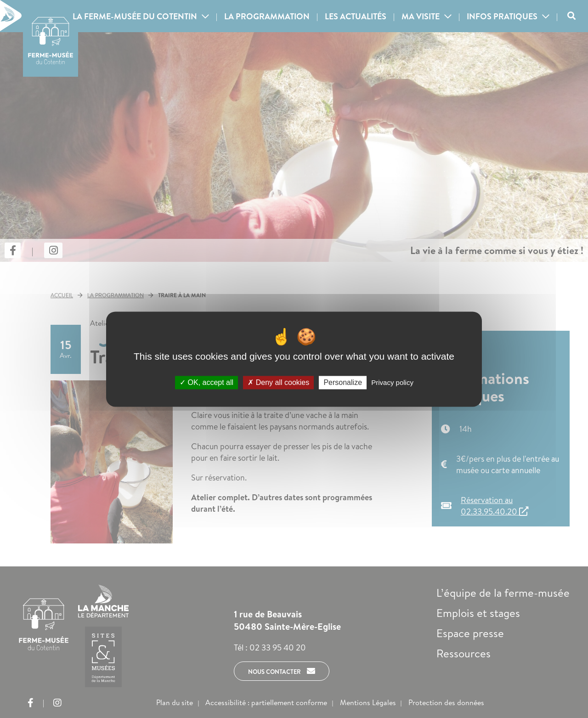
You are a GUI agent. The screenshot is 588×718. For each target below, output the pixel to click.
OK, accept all (206, 382)
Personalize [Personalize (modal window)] (343, 382)
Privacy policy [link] (392, 382)
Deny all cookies (278, 382)
